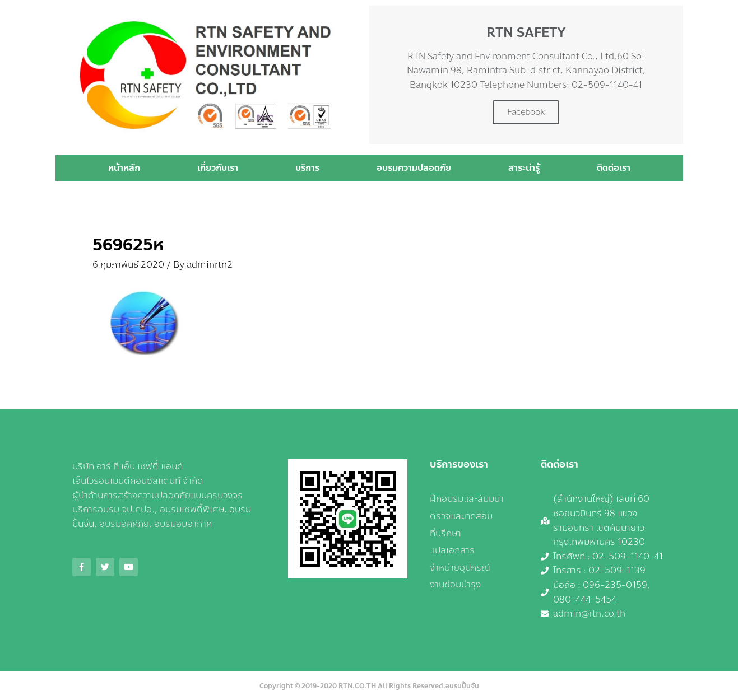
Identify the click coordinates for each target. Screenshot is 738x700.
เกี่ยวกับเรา (218, 168)
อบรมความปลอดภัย (414, 168)
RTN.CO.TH (357, 686)
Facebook (526, 112)
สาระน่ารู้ (524, 168)
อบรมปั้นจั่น (462, 686)
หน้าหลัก (124, 168)
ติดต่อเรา (614, 168)
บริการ (307, 168)
